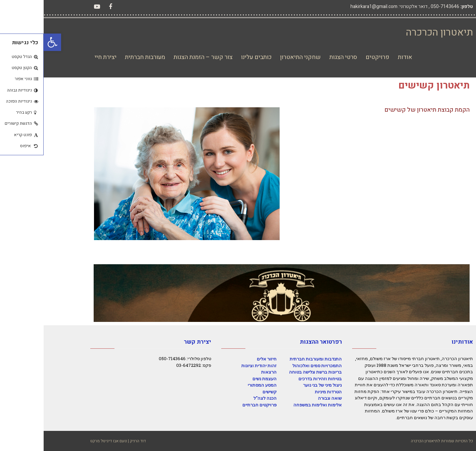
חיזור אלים (223, 359)
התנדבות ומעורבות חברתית (272, 359)
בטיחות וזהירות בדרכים (276, 379)
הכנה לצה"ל (221, 398)
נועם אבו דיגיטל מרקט (65, 441)
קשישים (226, 392)
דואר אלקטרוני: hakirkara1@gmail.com (345, 7)
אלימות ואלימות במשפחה (274, 405)
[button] (9, 42)
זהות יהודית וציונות (215, 365)
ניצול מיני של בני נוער (279, 385)
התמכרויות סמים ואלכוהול (273, 365)
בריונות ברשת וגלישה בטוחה (272, 372)
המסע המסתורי (219, 385)
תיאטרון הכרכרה (396, 33)
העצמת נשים (221, 379)
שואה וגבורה (286, 398)
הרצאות (225, 372)
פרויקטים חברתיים (216, 405)
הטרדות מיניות (285, 392)
